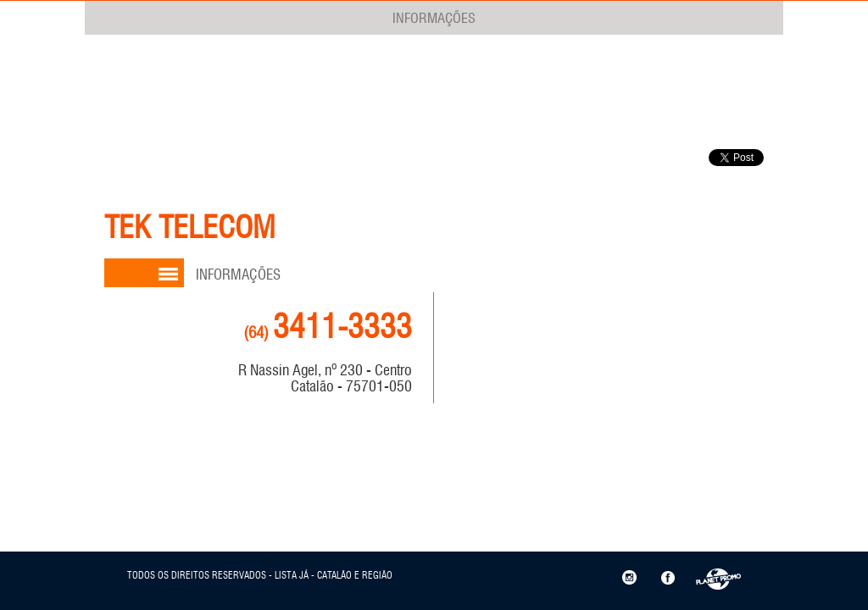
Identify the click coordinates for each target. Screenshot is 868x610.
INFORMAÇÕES (434, 18)
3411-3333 (328, 327)
